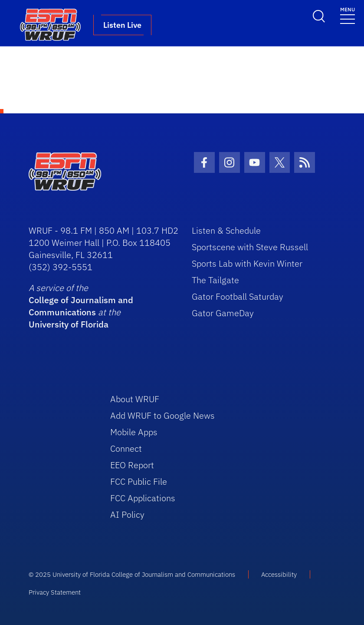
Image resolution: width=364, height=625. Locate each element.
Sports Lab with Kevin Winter (247, 263)
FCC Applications (143, 498)
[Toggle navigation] (348, 15)
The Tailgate (215, 280)
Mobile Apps (134, 432)
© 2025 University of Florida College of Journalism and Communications (132, 574)
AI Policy (127, 514)
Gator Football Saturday (238, 296)
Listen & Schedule (226, 230)
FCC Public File (139, 481)
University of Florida (69, 324)
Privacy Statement (55, 592)
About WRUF (135, 399)
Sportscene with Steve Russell (250, 247)
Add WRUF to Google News (162, 415)
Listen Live (122, 25)
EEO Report (132, 465)
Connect (126, 448)
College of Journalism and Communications (81, 306)
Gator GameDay (223, 313)
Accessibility (279, 574)
